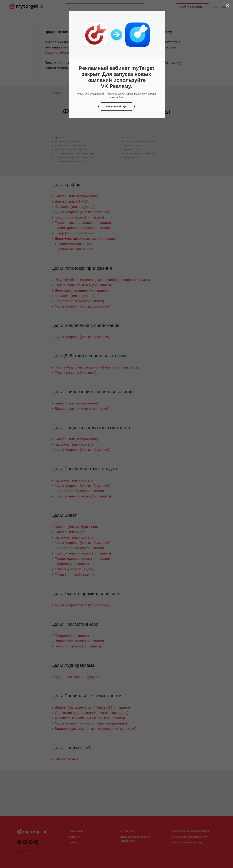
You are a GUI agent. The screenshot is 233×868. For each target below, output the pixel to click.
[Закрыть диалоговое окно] (228, 5)
